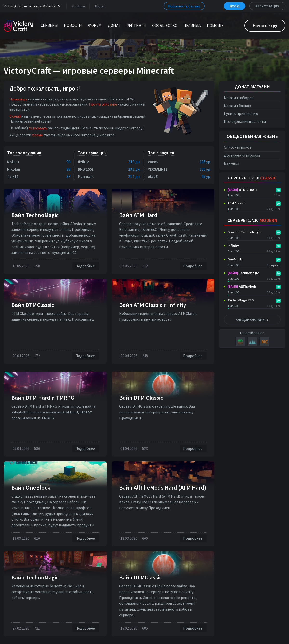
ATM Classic (236, 203)
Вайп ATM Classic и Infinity (153, 305)
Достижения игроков (242, 155)
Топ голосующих (24, 153)
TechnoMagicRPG (241, 300)
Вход (235, 6)
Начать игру (265, 25)
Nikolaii (14, 169)
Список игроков (238, 147)
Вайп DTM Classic (141, 398)
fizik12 (13, 176)
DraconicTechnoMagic (244, 232)
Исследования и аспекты (245, 122)
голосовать (38, 128)
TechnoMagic (243, 273)
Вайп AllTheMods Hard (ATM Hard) (163, 488)
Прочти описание (103, 104)
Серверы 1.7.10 (252, 178)
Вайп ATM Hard (138, 215)
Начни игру (18, 99)
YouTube (78, 6)
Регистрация (267, 6)
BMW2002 (86, 169)
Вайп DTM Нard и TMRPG (43, 398)
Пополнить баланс (184, 6)
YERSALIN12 (158, 169)
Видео (99, 6)
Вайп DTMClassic (33, 305)
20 (278, 190)
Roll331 (13, 162)
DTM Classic (242, 190)
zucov (153, 162)
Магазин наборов (239, 98)
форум (37, 135)
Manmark (86, 176)
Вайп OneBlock (31, 488)
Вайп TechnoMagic (35, 215)
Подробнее (86, 266)
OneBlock (235, 259)
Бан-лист (232, 163)
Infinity (233, 246)
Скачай (15, 116)
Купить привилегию (241, 114)
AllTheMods (242, 286)
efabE (153, 176)
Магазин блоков (238, 106)
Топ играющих (92, 153)
